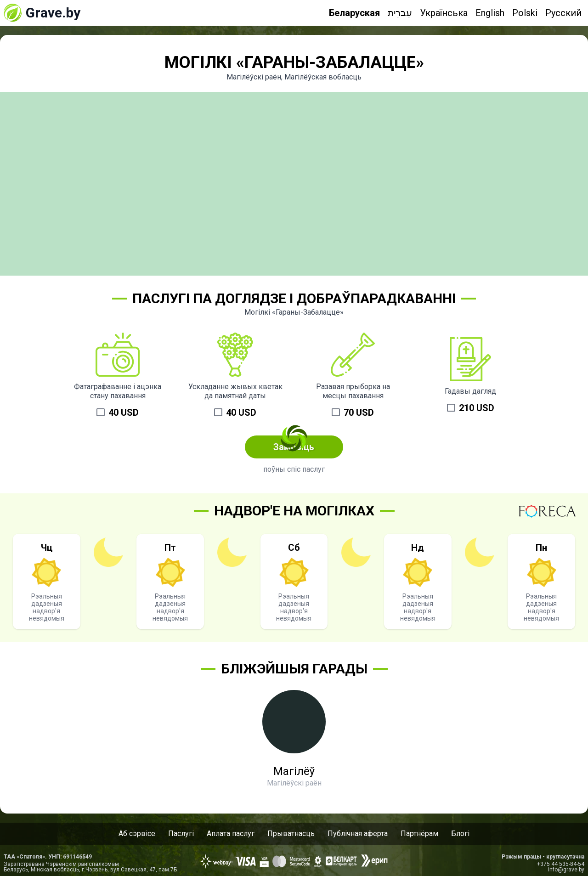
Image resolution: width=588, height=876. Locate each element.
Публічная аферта (358, 834)
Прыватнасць (291, 834)
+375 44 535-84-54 (561, 864)
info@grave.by (566, 870)
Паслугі (181, 834)
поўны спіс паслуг (294, 469)
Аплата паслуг (231, 834)
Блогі (460, 834)
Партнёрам (419, 834)
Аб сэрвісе (137, 834)
